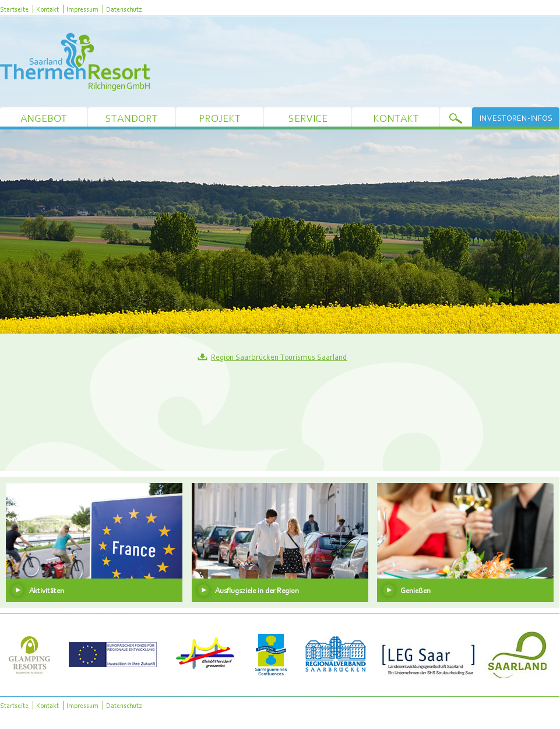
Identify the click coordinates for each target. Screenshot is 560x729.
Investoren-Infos (516, 118)
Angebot (44, 118)
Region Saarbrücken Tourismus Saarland (279, 357)
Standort (132, 118)
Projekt (220, 118)
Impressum (82, 9)
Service (308, 118)
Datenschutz (124, 9)
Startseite (14, 9)
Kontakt (47, 9)
